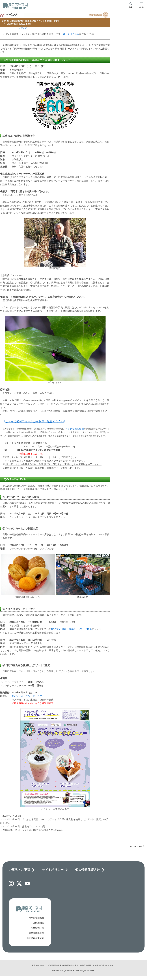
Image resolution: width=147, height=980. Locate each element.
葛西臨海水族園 (36, 933)
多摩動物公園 (37, 928)
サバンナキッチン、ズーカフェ (28, 696)
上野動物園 (39, 923)
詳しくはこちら (71, 34)
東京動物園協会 (36, 918)
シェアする (22, 28)
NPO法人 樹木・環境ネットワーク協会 (71, 629)
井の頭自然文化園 (35, 938)
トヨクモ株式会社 (74, 429)
